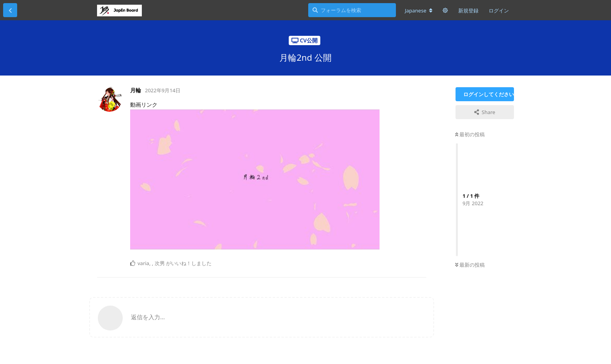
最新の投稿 (470, 265)
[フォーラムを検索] (352, 10)
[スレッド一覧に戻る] (10, 10)
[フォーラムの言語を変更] (419, 11)
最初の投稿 (470, 134)
